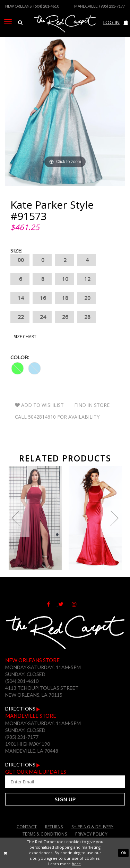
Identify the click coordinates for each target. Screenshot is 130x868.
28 (86, 317)
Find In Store (92, 405)
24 (42, 317)
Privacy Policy (91, 834)
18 (64, 298)
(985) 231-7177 (112, 6)
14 (20, 298)
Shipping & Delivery (93, 827)
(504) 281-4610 (46, 6)
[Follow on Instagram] (78, 604)
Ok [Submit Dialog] (124, 853)
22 (20, 317)
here (76, 864)
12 (86, 279)
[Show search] (20, 22)
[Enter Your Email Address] (65, 782)
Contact (27, 827)
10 (64, 279)
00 (20, 260)
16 (42, 298)
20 (86, 298)
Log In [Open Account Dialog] (111, 22)
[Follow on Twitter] (65, 604)
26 (64, 317)
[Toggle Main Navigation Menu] (8, 22)
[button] (126, 22)
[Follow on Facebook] (53, 604)
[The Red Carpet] (65, 32)
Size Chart (25, 337)
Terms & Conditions (45, 834)
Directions (23, 709)
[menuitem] (8, 22)
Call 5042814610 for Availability (57, 417)
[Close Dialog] (6, 853)
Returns (54, 827)
